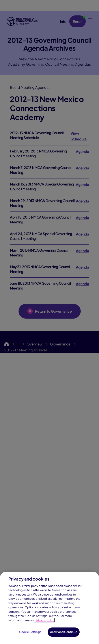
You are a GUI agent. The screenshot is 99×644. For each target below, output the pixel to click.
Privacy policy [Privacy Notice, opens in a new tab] (45, 620)
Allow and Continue (64, 632)
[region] (49, 608)
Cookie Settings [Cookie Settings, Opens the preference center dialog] (30, 632)
